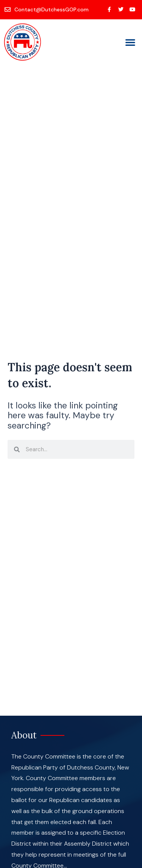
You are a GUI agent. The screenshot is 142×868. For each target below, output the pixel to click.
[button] (130, 42)
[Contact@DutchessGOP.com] (47, 9)
